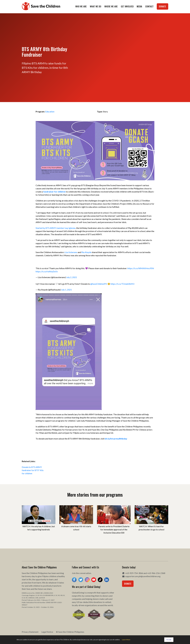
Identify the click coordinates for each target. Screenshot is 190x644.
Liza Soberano (71, 252)
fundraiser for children (54, 192)
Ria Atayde (86, 252)
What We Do (96, 6)
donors (106, 596)
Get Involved (127, 6)
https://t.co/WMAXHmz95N (141, 268)
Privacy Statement (30, 632)
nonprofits (77, 596)
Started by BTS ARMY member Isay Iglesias (56, 228)
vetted (108, 602)
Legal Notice (47, 632)
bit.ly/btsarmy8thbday (116, 439)
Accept (169, 640)
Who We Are (81, 6)
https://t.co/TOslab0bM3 (122, 284)
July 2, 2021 (72, 277)
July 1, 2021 (66, 290)
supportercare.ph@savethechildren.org (143, 576)
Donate (162, 6)
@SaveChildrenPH (99, 284)
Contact (149, 6)
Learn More (126, 640)
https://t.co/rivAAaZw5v (47, 271)
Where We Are (111, 6)
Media (139, 6)
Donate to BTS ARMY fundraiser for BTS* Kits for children (33, 470)
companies (77, 599)
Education (50, 112)
